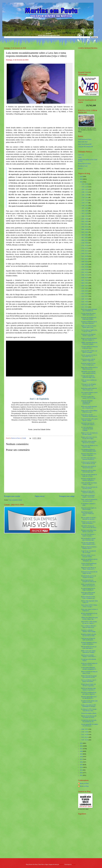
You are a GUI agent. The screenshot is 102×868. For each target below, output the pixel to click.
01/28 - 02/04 (85, 732)
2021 (81, 749)
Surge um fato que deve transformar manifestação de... (89, 416)
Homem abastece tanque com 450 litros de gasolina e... (88, 685)
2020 (81, 751)
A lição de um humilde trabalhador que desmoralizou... (87, 402)
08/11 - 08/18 (85, 238)
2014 (81, 767)
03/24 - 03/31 (85, 291)
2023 (81, 743)
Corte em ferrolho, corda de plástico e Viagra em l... (88, 360)
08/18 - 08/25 (85, 235)
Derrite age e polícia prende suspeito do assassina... (88, 593)
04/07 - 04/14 (85, 286)
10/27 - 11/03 (85, 208)
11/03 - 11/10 (85, 206)
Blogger (74, 864)
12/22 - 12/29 (85, 187)
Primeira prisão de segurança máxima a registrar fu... (88, 335)
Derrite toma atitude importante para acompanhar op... (89, 310)
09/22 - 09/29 (85, 221)
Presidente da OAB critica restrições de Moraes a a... (88, 492)
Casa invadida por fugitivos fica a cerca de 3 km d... (89, 331)
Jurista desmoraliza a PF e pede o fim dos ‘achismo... (89, 420)
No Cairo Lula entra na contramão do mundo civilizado (87, 429)
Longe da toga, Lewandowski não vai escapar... (89, 552)
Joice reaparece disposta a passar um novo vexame (89, 393)
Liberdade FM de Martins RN (86, 147)
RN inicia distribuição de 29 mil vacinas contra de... (89, 614)
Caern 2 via (81, 155)
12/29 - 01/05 (85, 184)
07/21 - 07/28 (85, 246)
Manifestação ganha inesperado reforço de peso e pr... (89, 389)
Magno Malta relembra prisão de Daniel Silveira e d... (89, 368)
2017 (81, 759)
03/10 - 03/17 (85, 296)
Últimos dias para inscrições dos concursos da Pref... (89, 488)
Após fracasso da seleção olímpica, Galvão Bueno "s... (89, 656)
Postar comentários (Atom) (15, 500)
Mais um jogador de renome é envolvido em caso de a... (89, 518)
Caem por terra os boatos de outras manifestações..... (88, 639)
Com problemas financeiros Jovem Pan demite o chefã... (89, 450)
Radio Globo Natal (83, 142)
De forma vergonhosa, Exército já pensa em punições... (89, 643)
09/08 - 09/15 (85, 227)
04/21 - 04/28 (85, 280)
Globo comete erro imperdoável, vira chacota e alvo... (89, 500)
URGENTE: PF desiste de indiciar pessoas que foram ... (89, 527)
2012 (81, 773)
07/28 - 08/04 (85, 243)
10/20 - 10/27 (85, 211)
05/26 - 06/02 (85, 267)
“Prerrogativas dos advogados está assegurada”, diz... (89, 385)
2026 (81, 177)
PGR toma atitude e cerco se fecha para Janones (88, 556)
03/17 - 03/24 (85, 294)
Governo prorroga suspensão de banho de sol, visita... (89, 475)
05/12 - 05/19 (85, 272)
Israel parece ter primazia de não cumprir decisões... (89, 573)
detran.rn (80, 168)
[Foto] (39, 83)
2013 (81, 770)
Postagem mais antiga (67, 496)
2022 (81, 746)
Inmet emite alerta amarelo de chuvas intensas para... (89, 467)
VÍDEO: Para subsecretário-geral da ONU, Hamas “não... (89, 618)
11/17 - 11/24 (85, 200)
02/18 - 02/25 (85, 304)
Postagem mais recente (12, 496)
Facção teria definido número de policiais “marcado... (89, 664)
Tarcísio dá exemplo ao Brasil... (89, 713)
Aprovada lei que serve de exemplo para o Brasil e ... (88, 424)
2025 (81, 179)
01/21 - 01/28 (85, 735)
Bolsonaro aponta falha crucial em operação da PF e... (89, 697)
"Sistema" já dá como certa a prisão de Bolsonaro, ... (88, 523)
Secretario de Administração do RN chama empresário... (89, 322)
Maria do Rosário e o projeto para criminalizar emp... (88, 539)
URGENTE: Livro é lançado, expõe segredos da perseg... (89, 372)
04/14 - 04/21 (85, 283)
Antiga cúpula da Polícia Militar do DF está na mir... (89, 411)
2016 (81, 762)
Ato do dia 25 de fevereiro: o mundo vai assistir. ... (88, 535)
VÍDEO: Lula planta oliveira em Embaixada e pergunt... (89, 343)
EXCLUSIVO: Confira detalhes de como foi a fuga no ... (89, 622)
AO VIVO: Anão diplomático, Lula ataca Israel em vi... (89, 459)
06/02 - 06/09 (85, 264)
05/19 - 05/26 (85, 270)
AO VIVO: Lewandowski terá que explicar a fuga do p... (89, 693)
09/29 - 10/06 (85, 219)
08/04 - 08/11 (85, 240)
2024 (81, 182)
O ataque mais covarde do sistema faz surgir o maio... (89, 377)
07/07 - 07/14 (85, 251)
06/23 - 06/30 (85, 256)
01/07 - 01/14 (85, 740)
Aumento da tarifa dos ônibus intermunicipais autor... (89, 471)
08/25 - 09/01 (85, 232)
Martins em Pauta (84, 783)
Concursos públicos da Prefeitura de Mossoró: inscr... (89, 347)
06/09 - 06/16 (85, 262)
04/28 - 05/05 (85, 278)
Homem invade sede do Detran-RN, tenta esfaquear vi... (89, 339)
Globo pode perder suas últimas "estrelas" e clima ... (89, 484)
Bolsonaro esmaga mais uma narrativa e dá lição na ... (88, 479)
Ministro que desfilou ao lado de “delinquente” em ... (89, 560)
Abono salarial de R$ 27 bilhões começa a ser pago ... (89, 606)
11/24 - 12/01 (85, 198)
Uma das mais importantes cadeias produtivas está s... (88, 543)
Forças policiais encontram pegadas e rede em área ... (88, 496)
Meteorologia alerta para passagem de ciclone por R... (89, 581)
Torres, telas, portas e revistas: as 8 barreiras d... (89, 610)
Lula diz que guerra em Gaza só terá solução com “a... (89, 356)
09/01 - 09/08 (85, 230)
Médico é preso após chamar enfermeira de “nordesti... (88, 652)
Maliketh (62, 864)
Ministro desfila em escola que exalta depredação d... (89, 647)
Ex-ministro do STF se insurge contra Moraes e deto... (89, 710)
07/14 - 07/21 (85, 248)
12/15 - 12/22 (85, 189)
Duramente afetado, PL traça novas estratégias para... (88, 364)
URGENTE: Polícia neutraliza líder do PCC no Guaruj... (89, 442)
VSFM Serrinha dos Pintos (85, 139)
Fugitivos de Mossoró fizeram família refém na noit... (89, 327)
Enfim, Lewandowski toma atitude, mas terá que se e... (89, 585)
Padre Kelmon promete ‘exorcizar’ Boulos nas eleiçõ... (87, 514)
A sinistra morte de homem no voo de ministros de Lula (89, 463)
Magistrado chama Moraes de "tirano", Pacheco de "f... (89, 568)
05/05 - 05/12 (85, 275)
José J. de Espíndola (39, 399)
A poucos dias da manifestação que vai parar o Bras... (89, 564)
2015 (81, 765)
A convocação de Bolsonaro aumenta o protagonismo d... (89, 668)
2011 (81, 775)
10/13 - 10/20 (85, 213)
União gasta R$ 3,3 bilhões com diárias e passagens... (89, 352)
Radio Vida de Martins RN (85, 144)
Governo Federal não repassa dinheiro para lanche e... (88, 314)
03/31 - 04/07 (85, 288)
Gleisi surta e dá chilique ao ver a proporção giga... (89, 446)
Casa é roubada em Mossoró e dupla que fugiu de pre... (89, 627)
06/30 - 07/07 (85, 254)
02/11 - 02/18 (85, 307)
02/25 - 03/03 (85, 302)
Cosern (80, 157)
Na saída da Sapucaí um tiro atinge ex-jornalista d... (88, 589)
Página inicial (40, 496)
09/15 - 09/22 (85, 224)
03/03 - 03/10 (85, 299)
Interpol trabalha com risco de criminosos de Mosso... (89, 577)
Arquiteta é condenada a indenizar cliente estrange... (89, 631)
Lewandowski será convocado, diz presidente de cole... (89, 721)
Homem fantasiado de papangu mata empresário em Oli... (89, 677)
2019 (81, 754)
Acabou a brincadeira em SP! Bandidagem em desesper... (89, 706)
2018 (81, 757)
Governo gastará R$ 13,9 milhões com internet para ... (89, 725)
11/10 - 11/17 (85, 203)
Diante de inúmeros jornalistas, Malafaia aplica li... (89, 548)
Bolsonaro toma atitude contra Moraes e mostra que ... (89, 455)
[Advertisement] (89, 844)
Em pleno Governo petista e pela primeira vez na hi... (89, 702)
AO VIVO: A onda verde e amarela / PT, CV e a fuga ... (89, 397)
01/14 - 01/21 (85, 737)
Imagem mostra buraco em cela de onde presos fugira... (89, 438)
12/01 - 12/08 (85, 195)
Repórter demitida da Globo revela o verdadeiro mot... (88, 598)
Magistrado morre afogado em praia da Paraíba (89, 509)
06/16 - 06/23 (85, 259)
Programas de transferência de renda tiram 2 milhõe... (89, 318)
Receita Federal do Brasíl (84, 164)
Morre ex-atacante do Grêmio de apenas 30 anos (89, 672)
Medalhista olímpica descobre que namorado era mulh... (89, 635)
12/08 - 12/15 (85, 192)
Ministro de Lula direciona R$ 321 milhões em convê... (89, 717)
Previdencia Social (83, 166)
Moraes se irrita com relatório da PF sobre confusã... (89, 434)
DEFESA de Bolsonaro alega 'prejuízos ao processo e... (88, 689)
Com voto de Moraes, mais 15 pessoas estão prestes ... (89, 681)
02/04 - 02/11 (85, 729)
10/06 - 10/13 (85, 216)
